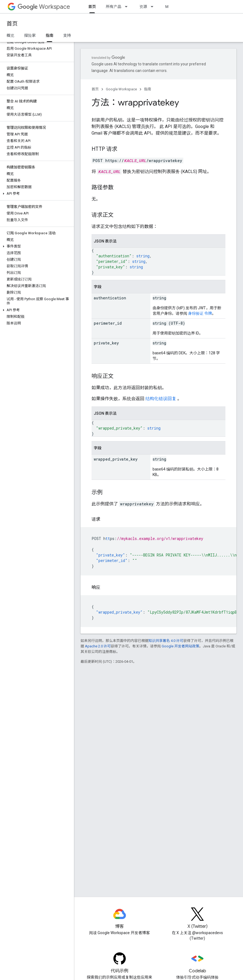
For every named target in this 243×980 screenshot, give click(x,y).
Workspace (44, 7)
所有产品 (114, 7)
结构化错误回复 (161, 399)
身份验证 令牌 (200, 313)
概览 (10, 35)
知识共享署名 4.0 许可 (166, 641)
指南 (148, 89)
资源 (143, 7)
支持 (67, 35)
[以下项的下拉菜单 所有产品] (128, 7)
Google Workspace (121, 89)
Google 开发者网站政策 (180, 646)
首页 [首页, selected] (92, 7)
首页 (12, 24)
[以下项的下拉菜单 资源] (154, 7)
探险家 (30, 35)
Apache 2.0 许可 (98, 646)
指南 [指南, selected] (49, 35)
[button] (36, 194)
